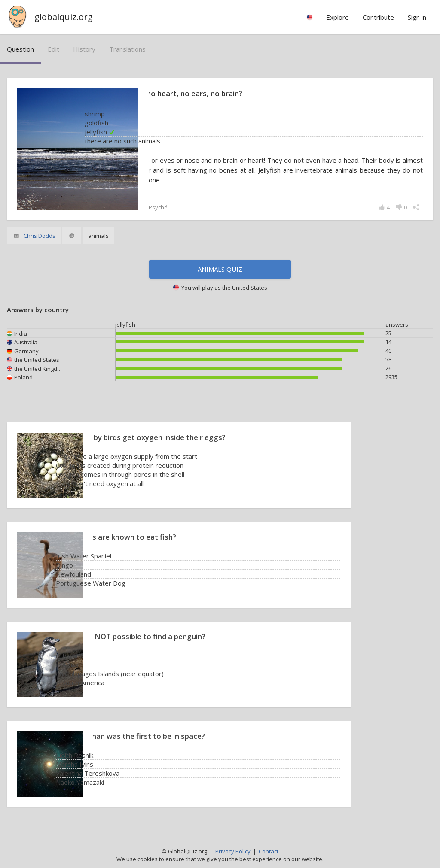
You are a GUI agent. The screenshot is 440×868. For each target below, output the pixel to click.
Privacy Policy (233, 851)
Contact (269, 851)
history (84, 49)
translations (127, 49)
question (20, 49)
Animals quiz (220, 269)
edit (53, 49)
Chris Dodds (40, 236)
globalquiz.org (64, 17)
